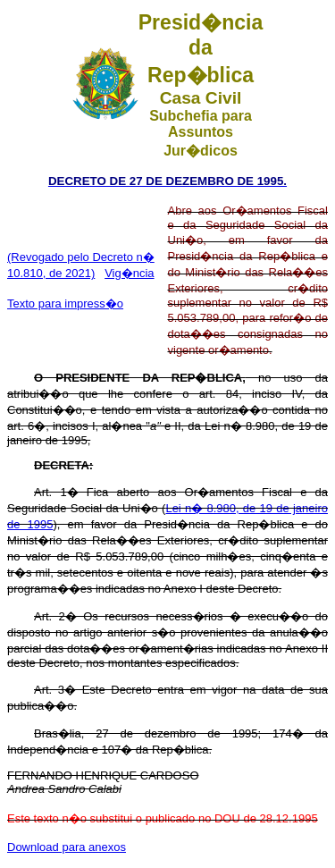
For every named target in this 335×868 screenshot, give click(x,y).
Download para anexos (67, 847)
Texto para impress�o (65, 303)
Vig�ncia (129, 273)
